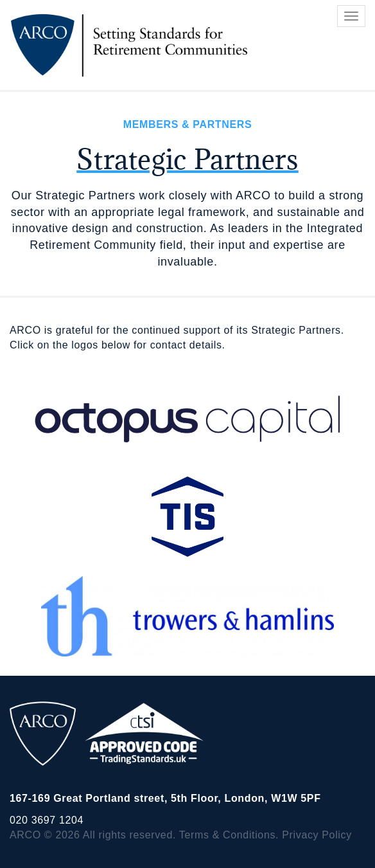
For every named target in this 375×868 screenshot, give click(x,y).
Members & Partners (188, 124)
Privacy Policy (317, 835)
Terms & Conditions (227, 835)
